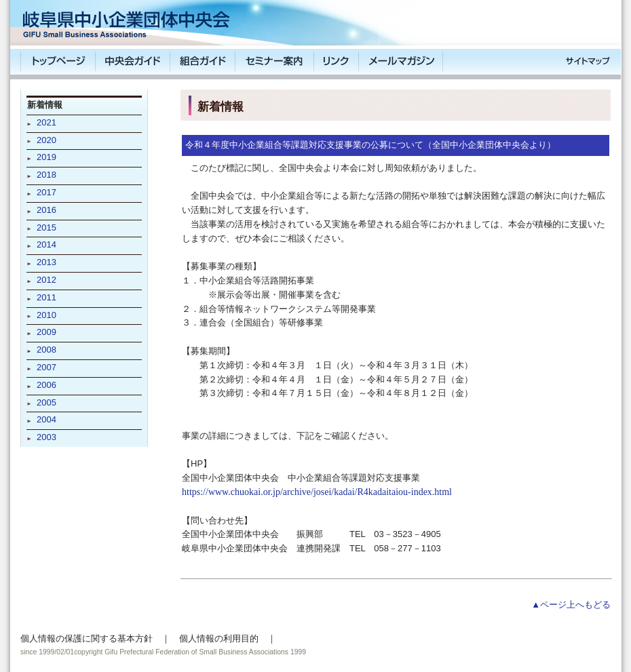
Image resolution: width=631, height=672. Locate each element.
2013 (46, 262)
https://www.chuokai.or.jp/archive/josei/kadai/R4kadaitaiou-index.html (317, 492)
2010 (46, 315)
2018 (46, 175)
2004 (46, 419)
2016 (46, 210)
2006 (46, 385)
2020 (46, 140)
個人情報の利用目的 (219, 638)
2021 (46, 122)
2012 (46, 280)
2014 (46, 244)
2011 (46, 297)
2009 (46, 332)
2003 (46, 437)
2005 (46, 402)
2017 (46, 192)
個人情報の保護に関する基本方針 (87, 638)
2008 (46, 350)
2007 (46, 367)
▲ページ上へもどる (571, 605)
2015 (46, 228)
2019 (46, 157)
